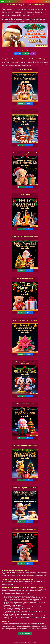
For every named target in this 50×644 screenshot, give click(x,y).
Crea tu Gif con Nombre (25, 634)
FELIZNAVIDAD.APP (6, 1)
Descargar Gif (22, 103)
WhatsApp (26, 54)
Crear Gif (30, 103)
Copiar (33, 54)
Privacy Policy (30, 642)
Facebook (18, 54)
